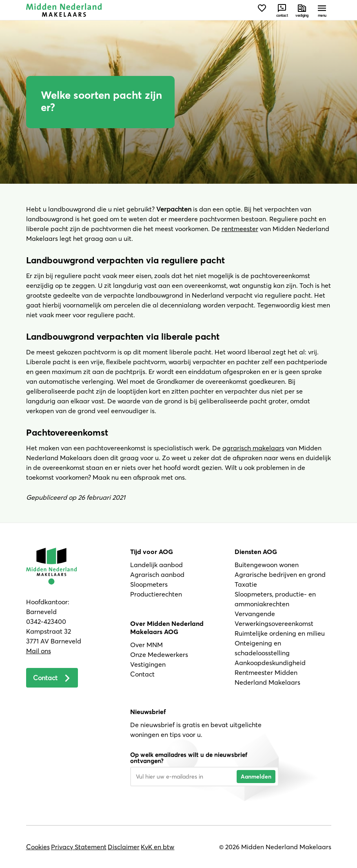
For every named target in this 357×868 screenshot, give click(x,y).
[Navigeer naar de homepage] (64, 10)
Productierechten (156, 594)
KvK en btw (157, 847)
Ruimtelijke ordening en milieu (280, 633)
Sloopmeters (149, 584)
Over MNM (146, 645)
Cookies (38, 847)
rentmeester (240, 229)
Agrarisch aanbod (157, 574)
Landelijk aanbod (156, 565)
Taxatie (246, 584)
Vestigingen (148, 664)
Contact (142, 674)
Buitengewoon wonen (267, 565)
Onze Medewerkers (159, 654)
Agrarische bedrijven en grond (280, 574)
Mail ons (39, 651)
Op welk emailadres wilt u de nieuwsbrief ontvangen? (189, 758)
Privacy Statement (79, 847)
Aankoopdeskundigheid (270, 663)
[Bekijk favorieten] (262, 10)
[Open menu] (322, 10)
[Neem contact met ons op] (282, 10)
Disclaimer (124, 847)
